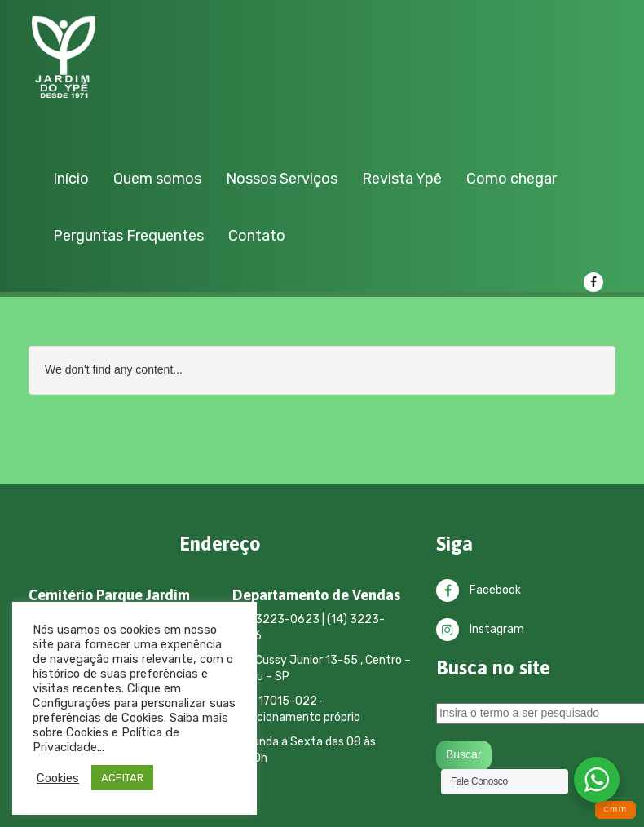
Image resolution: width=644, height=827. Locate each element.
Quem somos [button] (157, 179)
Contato (257, 236)
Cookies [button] (58, 778)
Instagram (480, 629)
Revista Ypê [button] (402, 179)
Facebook (479, 590)
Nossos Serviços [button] (282, 179)
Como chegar (512, 179)
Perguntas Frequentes (128, 236)
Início (71, 179)
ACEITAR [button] (122, 778)
